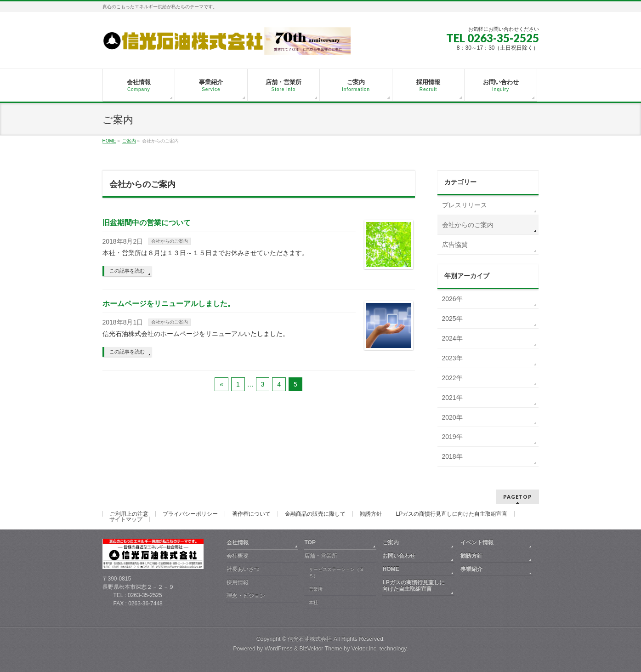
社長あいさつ (243, 569)
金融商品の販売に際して (315, 514)
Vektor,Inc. (365, 649)
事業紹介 (471, 569)
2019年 (452, 437)
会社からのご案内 (170, 241)
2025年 (452, 319)
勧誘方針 (371, 514)
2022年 (452, 378)
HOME (391, 569)
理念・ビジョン (246, 596)
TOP (310, 542)
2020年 (452, 417)
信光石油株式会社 (310, 639)
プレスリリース (465, 205)
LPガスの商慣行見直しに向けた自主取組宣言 (452, 514)
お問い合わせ (399, 556)
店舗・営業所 (321, 556)
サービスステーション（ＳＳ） (336, 572)
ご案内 (391, 542)
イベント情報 (477, 542)
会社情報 (238, 542)
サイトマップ (126, 519)
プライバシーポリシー (190, 514)
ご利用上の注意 (129, 514)
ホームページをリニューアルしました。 (169, 304)
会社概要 (238, 556)
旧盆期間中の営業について (147, 223)
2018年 (452, 456)
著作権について (251, 514)
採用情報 (238, 582)
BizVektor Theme (321, 649)
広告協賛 (455, 245)
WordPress (279, 649)
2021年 (452, 398)
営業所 (316, 589)
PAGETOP (518, 497)
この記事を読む (127, 271)
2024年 (452, 338)
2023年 (452, 358)
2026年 (452, 299)
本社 (313, 602)
